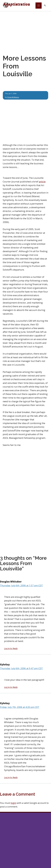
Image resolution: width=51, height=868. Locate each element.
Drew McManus (13, 97)
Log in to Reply (11, 648)
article (42, 182)
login (13, 803)
